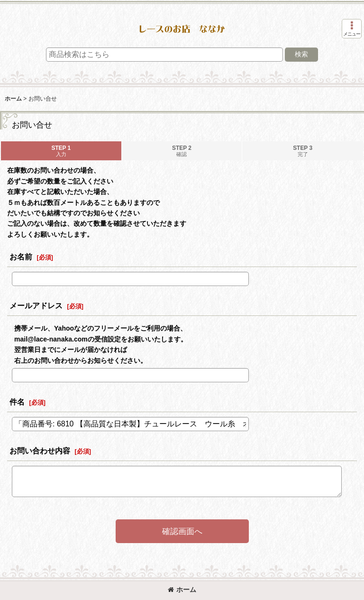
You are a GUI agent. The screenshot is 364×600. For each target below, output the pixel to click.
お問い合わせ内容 (40, 451)
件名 (17, 402)
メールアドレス (36, 305)
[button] (352, 29)
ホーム (182, 590)
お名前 (21, 257)
